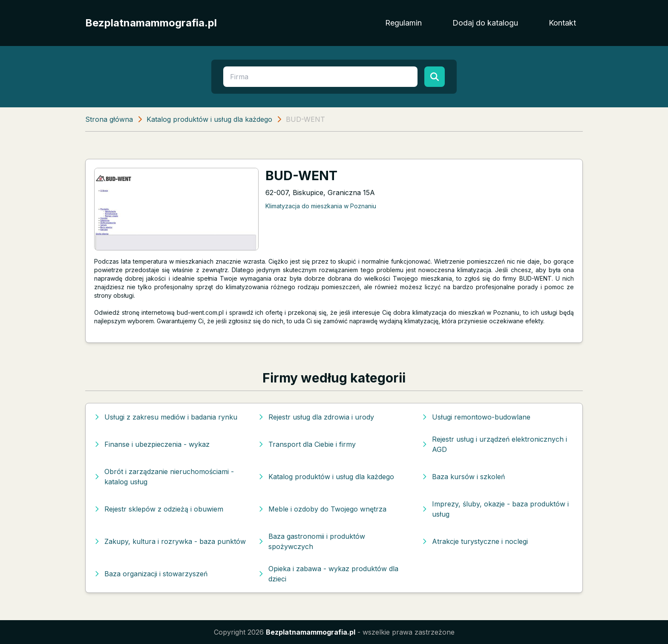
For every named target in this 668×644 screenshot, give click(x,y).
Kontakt (562, 23)
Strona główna (109, 119)
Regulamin (403, 23)
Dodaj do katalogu (485, 23)
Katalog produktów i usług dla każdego (209, 119)
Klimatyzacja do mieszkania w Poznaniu (321, 206)
